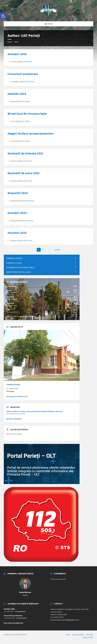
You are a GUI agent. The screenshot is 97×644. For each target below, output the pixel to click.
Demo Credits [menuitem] (88, 637)
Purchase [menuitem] (90, 635)
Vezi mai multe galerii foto (17, 396)
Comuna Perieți (13, 384)
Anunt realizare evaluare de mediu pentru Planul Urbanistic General (34, 411)
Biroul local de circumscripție (27, 114)
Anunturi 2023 (17, 233)
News (17, 42)
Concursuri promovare (23, 74)
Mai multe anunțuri (14, 419)
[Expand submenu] (75, 258)
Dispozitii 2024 (18, 193)
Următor (57, 250)
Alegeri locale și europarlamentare (31, 133)
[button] (3, 16)
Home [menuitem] (68, 635)
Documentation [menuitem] (78, 635)
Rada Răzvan (25, 592)
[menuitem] (42, 258)
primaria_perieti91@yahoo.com (67, 620)
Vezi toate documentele (14, 623)
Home (10, 42)
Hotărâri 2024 (17, 94)
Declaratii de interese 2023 (25, 153)
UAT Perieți (28, 62)
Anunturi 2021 (21, 414)
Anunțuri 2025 (17, 54)
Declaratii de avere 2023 (24, 173)
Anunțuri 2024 (17, 213)
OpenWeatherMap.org (27, 316)
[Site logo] (48, 16)
